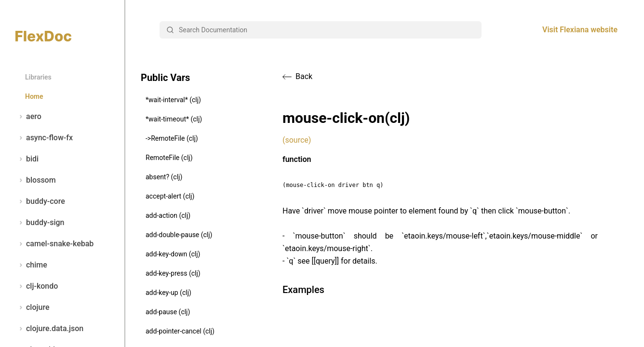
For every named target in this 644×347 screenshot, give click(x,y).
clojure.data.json (49, 329)
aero (28, 117)
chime (31, 265)
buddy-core (40, 201)
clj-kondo (37, 286)
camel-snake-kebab (54, 244)
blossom (36, 180)
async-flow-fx (44, 138)
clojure (33, 307)
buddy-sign (40, 223)
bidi (27, 159)
